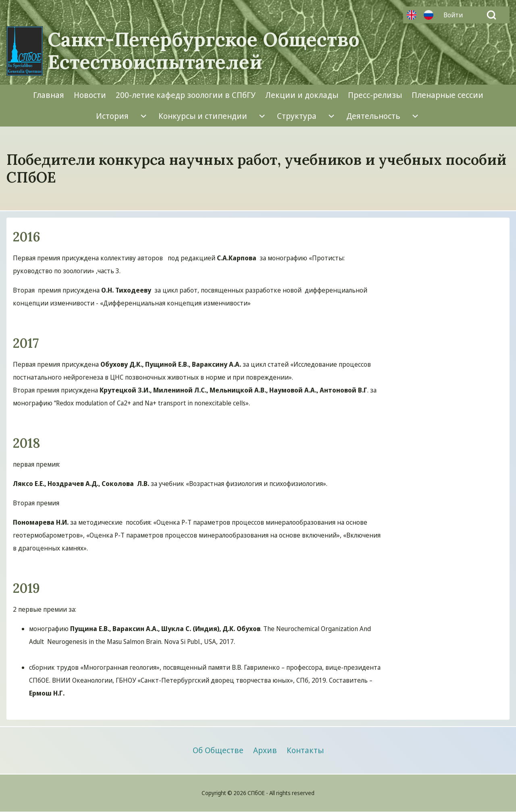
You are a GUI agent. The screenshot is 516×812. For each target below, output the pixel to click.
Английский (412, 15)
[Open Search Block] (491, 15)
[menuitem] (455, 15)
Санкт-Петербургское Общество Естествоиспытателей (204, 51)
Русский (429, 15)
